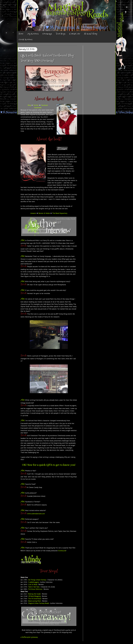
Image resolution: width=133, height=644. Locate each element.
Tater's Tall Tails (34, 587)
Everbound (62, 551)
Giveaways (47, 34)
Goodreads (38, 108)
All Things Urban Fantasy (37, 580)
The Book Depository (60, 213)
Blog (29, 105)
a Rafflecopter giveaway (29, 637)
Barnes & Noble (44, 213)
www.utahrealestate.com (36, 514)
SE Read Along (91, 34)
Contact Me (75, 34)
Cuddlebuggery (34, 582)
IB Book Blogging (35, 596)
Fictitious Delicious (35, 589)
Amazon (33, 213)
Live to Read (33, 584)
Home (21, 34)
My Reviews (33, 34)
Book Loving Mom (35, 601)
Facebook (44, 105)
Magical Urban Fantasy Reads (39, 603)
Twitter (36, 105)
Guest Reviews (26, 40)
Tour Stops (61, 34)
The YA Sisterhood (35, 599)
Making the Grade (34, 594)
